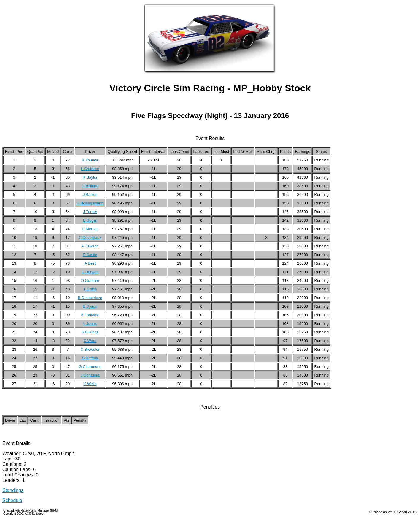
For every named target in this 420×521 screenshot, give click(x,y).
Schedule (12, 500)
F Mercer (90, 229)
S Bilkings (90, 332)
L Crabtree (90, 169)
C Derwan (90, 272)
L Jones (90, 324)
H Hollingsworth (90, 203)
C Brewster (90, 349)
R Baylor (90, 177)
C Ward (90, 341)
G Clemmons (90, 367)
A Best (90, 263)
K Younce (90, 160)
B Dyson (90, 306)
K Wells (90, 384)
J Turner (90, 212)
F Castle (90, 255)
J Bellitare (90, 186)
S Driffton (90, 358)
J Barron (90, 194)
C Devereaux (90, 238)
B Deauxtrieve (90, 298)
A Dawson (90, 246)
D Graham (90, 281)
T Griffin (90, 289)
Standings (13, 490)
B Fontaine (90, 315)
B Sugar (90, 220)
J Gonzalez (90, 375)
